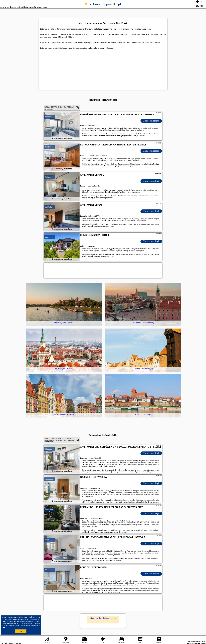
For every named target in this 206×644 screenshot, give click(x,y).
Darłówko (48, 207)
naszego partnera (139, 136)
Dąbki (47, 237)
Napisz (203, 643)
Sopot (47, 539)
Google (5, 619)
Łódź (46, 570)
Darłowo (48, 117)
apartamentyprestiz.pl (103, 4)
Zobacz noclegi (151, 121)
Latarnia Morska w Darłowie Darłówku (103, 618)
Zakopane (48, 449)
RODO (4, 628)
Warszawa (49, 479)
